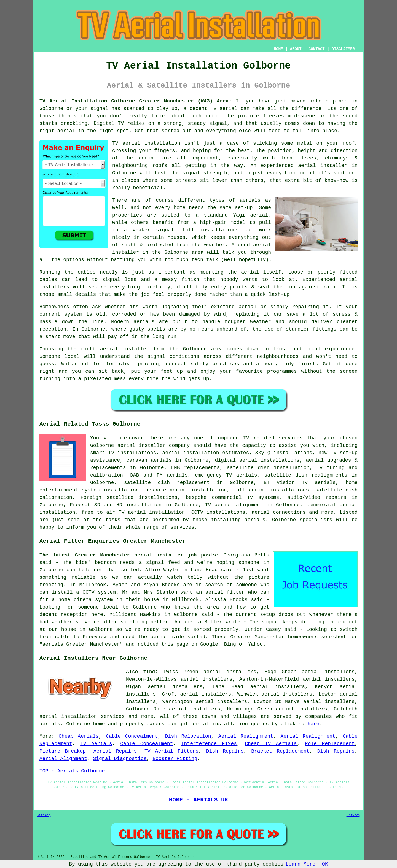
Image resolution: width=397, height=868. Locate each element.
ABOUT (296, 49)
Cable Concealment (132, 736)
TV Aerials (96, 744)
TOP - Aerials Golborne (72, 771)
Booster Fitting (175, 759)
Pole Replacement (330, 744)
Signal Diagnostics (120, 759)
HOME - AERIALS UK (199, 800)
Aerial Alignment (63, 759)
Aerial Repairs (115, 751)
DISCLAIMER (343, 49)
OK (325, 864)
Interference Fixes (209, 744)
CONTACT (317, 49)
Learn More (301, 864)
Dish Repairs (225, 751)
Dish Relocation (188, 736)
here (313, 724)
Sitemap (44, 815)
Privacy (353, 815)
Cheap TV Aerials (271, 744)
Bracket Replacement (280, 751)
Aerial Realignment (246, 736)
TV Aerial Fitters (171, 751)
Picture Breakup (63, 751)
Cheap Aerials (79, 736)
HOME (278, 49)
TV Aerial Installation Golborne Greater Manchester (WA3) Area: (136, 101)
